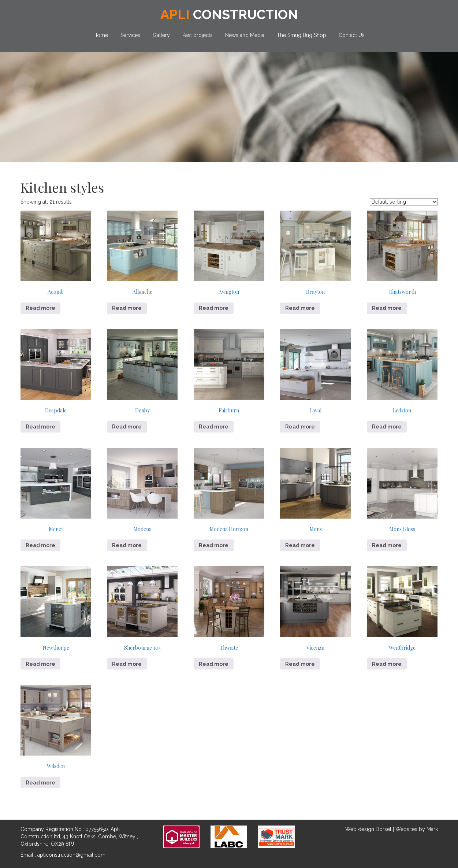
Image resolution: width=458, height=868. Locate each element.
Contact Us (352, 35)
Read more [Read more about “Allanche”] (127, 308)
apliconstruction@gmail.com (71, 855)
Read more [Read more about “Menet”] (40, 545)
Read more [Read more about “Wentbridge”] (387, 664)
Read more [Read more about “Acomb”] (40, 308)
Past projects (198, 35)
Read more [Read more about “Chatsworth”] (387, 308)
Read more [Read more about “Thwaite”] (214, 664)
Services (130, 35)
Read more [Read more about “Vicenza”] (300, 664)
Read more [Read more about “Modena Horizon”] (214, 545)
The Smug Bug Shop (301, 35)
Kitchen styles (62, 187)
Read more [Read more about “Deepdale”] (40, 427)
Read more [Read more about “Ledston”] (387, 427)
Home (101, 35)
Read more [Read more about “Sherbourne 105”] (127, 664)
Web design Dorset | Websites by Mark (392, 829)
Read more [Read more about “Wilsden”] (40, 783)
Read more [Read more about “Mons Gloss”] (387, 545)
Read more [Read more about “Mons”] (300, 545)
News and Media (245, 35)
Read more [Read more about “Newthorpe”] (40, 664)
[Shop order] (404, 202)
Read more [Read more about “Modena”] (127, 545)
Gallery (161, 35)
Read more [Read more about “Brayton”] (300, 308)
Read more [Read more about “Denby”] (127, 427)
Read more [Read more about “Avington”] (214, 308)
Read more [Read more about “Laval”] (300, 427)
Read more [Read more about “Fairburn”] (214, 427)
